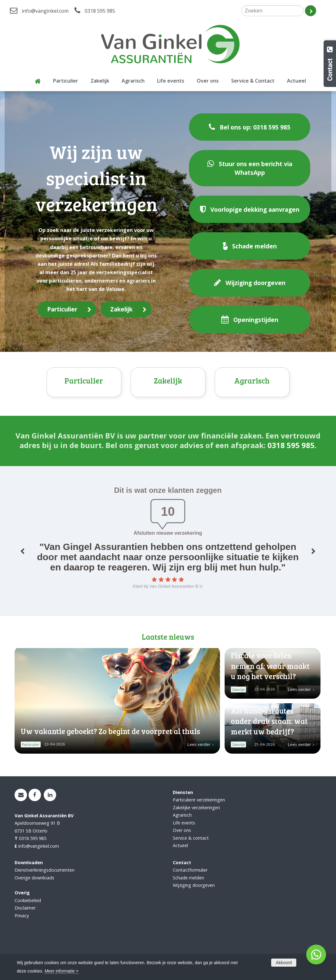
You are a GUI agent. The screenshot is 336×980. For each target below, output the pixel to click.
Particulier (62, 309)
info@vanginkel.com (45, 11)
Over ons (182, 869)
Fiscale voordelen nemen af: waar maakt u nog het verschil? (270, 705)
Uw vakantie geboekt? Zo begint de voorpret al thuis (110, 770)
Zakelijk (121, 309)
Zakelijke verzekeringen (196, 846)
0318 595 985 (100, 11)
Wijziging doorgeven (194, 924)
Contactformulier (190, 909)
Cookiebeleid (28, 939)
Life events (184, 862)
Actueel (180, 884)
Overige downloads (34, 916)
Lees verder (199, 783)
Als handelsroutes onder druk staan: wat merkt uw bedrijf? (269, 760)
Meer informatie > (62, 971)
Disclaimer (25, 947)
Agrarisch (252, 420)
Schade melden (188, 916)
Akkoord (284, 963)
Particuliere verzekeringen (199, 839)
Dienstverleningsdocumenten (45, 909)
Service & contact (191, 877)
